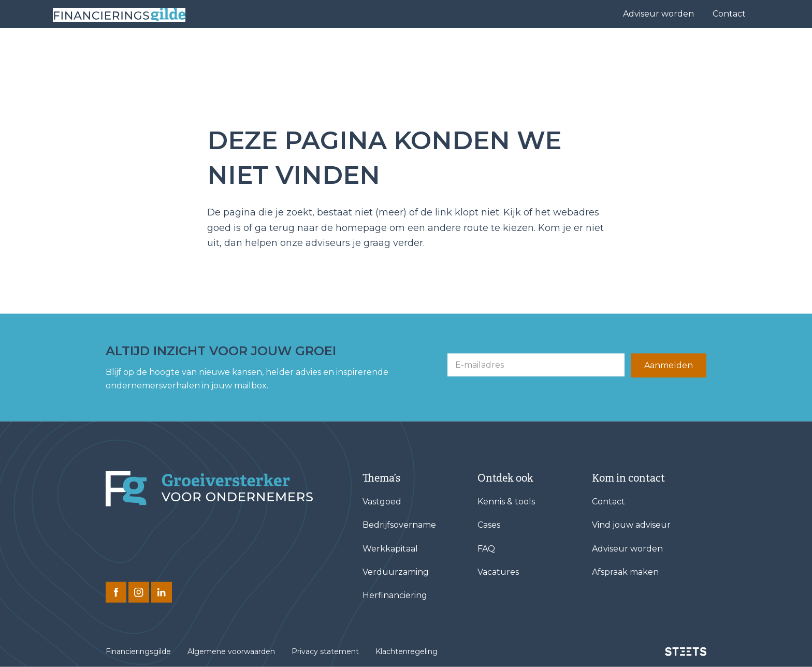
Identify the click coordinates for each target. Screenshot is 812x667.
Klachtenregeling (407, 651)
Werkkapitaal (390, 548)
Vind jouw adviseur (462, 49)
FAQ (486, 548)
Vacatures (498, 572)
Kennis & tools (654, 49)
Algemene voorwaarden (231, 651)
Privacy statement (325, 651)
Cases (528, 49)
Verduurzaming (396, 572)
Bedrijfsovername (399, 525)
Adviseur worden (658, 14)
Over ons (579, 49)
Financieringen (371, 49)
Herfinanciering (395, 595)
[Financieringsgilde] (209, 489)
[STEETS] (686, 651)
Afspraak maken (625, 572)
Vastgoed (382, 502)
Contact (729, 14)
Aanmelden (669, 365)
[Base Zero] (133, 50)
